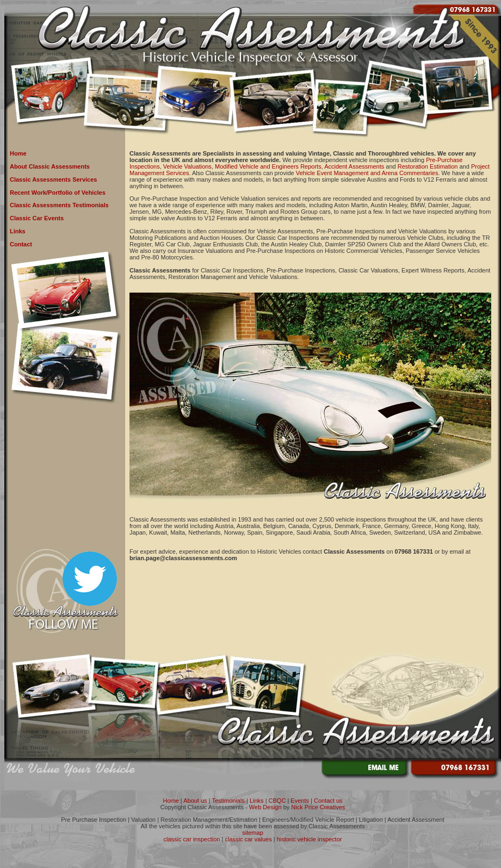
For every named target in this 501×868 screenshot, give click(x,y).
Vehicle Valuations (187, 166)
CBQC (277, 801)
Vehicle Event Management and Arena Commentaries (367, 173)
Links (18, 231)
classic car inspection (192, 839)
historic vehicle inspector (310, 839)
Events (300, 801)
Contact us (328, 801)
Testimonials (228, 801)
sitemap (253, 833)
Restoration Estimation (428, 166)
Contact (21, 244)
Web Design (265, 807)
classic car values (248, 839)
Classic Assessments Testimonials (59, 205)
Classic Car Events (37, 218)
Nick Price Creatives (318, 807)
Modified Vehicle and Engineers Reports (268, 166)
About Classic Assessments (50, 166)
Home (18, 153)
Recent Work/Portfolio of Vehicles (58, 193)
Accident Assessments (354, 166)
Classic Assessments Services (53, 179)
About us (195, 801)
